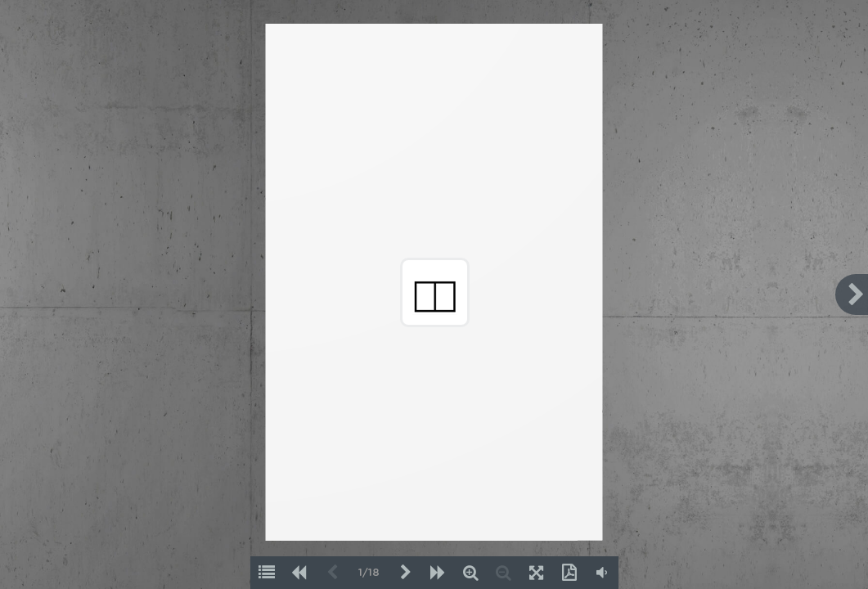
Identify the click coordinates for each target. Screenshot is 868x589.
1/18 (369, 573)
